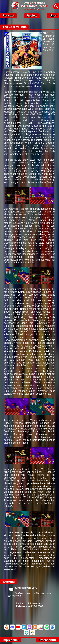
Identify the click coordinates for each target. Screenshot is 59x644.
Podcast (8, 15)
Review (32, 15)
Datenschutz (48, 640)
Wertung (9, 582)
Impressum (11, 640)
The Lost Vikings (15, 27)
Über (53, 15)
